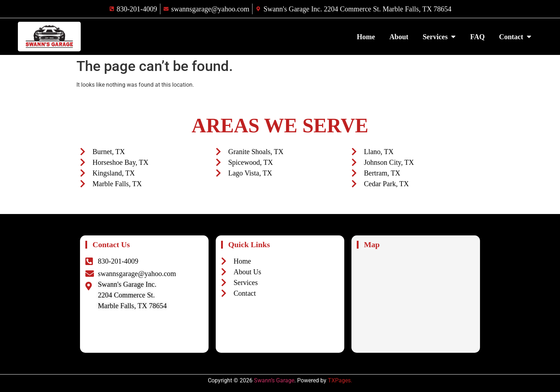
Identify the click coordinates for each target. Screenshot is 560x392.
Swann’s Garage (274, 380)
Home (366, 37)
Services (439, 37)
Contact (515, 37)
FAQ (477, 37)
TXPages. (340, 380)
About (399, 37)
